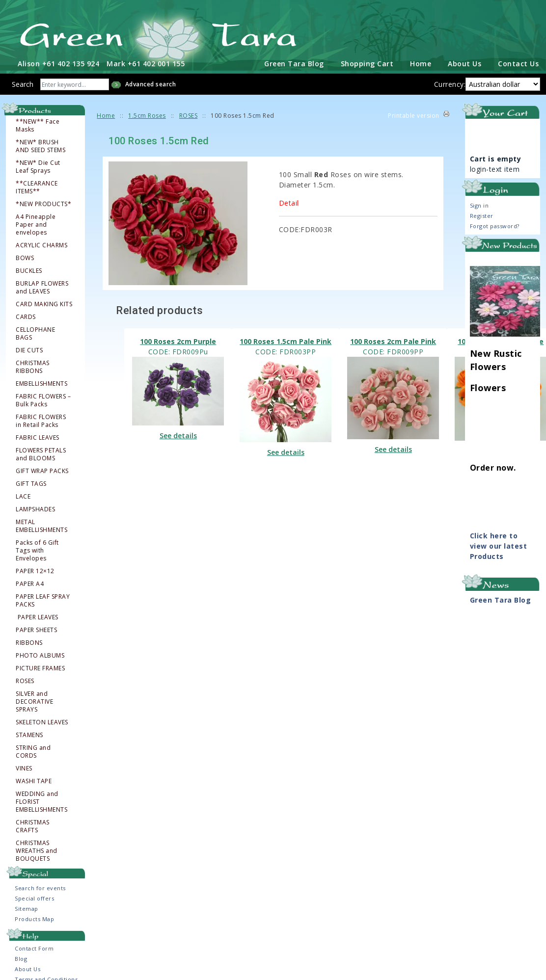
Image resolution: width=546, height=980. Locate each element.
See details (178, 434)
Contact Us (518, 62)
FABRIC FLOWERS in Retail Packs (41, 420)
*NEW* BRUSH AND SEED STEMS (41, 145)
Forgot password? (495, 224)
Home (421, 62)
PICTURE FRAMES (40, 667)
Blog (21, 957)
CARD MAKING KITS (44, 303)
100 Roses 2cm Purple (178, 340)
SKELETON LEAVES (42, 721)
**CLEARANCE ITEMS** (37, 186)
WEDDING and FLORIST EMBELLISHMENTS (41, 800)
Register (482, 214)
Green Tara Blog (294, 62)
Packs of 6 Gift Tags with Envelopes (37, 549)
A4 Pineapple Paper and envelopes (36, 223)
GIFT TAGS (31, 482)
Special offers (34, 897)
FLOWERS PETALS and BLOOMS (41, 453)
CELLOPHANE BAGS (35, 332)
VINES (24, 767)
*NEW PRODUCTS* (43, 203)
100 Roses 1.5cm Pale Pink (286, 340)
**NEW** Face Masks (38, 124)
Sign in (479, 203)
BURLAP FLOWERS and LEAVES (42, 286)
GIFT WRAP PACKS (42, 470)
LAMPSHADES (35, 508)
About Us (464, 62)
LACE (23, 495)
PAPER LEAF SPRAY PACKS (43, 599)
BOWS (25, 257)
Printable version (414, 114)
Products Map (34, 917)
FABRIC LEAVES (38, 436)
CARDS (26, 316)
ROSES (25, 680)
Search (23, 82)
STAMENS (29, 734)
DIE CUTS (29, 349)
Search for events (40, 887)
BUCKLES (29, 269)
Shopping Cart (367, 62)
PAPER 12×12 (35, 570)
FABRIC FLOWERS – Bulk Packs (43, 399)
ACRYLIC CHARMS (41, 244)
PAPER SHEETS (36, 629)
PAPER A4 (30, 583)
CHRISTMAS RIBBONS (33, 366)
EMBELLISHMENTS (41, 382)
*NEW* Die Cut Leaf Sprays (38, 165)
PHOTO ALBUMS (40, 654)
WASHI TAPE (34, 780)
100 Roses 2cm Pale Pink (393, 340)
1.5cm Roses (147, 114)
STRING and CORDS (33, 750)
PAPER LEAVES (38, 616)
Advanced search (151, 82)
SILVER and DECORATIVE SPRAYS (34, 700)
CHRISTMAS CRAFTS (33, 825)
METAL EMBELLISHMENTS (41, 525)
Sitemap (27, 907)
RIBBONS (29, 641)
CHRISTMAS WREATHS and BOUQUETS (37, 849)
